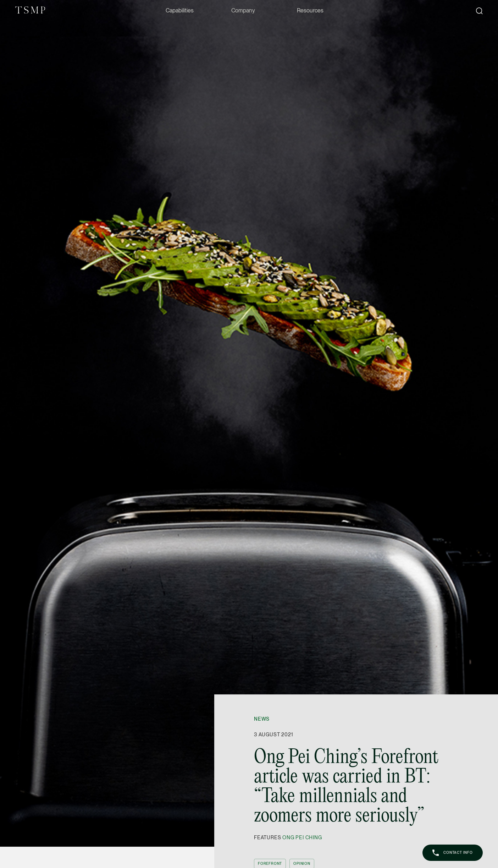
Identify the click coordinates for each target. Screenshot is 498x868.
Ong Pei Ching (302, 837)
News (262, 719)
